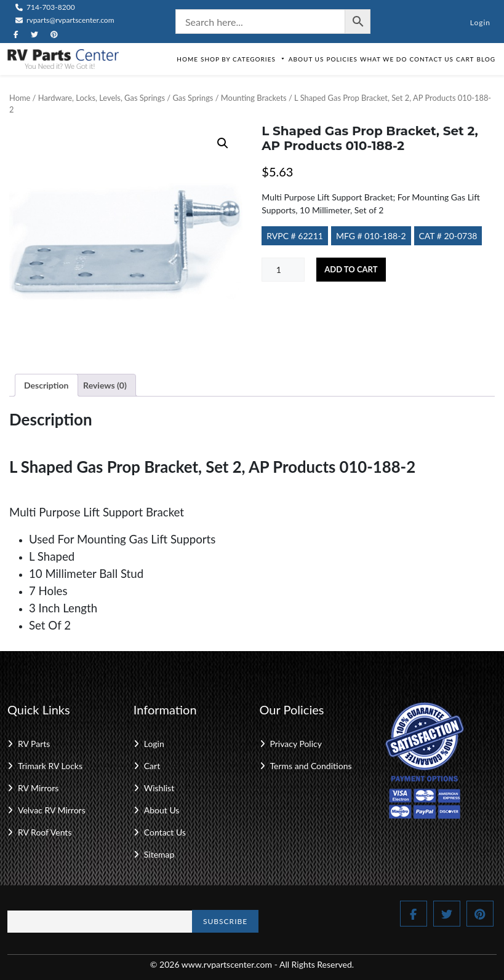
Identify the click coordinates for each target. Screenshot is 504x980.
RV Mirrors (38, 788)
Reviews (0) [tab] (105, 385)
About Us (306, 59)
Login (480, 22)
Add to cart (351, 269)
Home (187, 59)
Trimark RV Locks (50, 766)
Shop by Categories (243, 59)
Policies (342, 59)
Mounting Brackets (254, 98)
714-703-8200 (45, 7)
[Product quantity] (283, 270)
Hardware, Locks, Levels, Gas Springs (102, 98)
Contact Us (431, 59)
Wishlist (159, 788)
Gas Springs (193, 98)
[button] (223, 143)
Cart (465, 59)
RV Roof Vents (45, 832)
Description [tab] (46, 385)
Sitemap (159, 854)
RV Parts (34, 744)
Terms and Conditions (311, 766)
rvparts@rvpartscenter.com (65, 20)
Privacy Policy (296, 744)
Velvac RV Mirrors (52, 810)
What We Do (383, 59)
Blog (486, 59)
